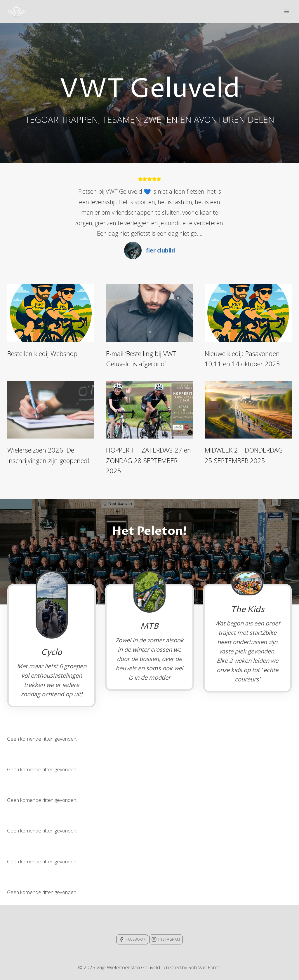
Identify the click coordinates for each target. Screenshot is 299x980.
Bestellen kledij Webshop (42, 353)
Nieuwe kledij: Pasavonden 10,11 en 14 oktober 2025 (242, 358)
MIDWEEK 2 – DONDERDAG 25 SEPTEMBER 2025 (244, 455)
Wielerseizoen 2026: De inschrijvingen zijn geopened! (48, 455)
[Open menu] (287, 11)
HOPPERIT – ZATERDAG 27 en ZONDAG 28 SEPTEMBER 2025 (148, 460)
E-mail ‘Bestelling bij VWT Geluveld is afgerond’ (141, 358)
